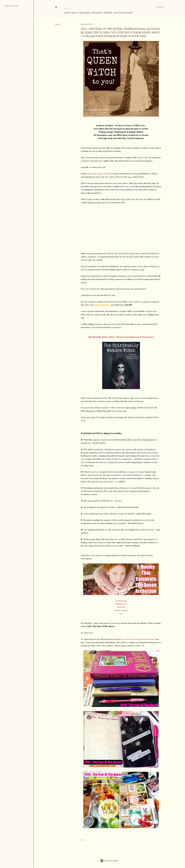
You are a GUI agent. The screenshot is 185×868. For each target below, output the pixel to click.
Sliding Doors (121, 604)
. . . (66, 7)
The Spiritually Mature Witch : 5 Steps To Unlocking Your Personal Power (121, 337)
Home (66, 13)
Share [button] (57, 24)
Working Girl (121, 601)
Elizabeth (121, 607)
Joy (121, 614)
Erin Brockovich (121, 610)
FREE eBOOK (84, 13)
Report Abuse (11, 6)
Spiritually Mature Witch (99, 174)
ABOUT (73, 13)
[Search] (160, 7)
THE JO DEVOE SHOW (122, 13)
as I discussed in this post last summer (138, 639)
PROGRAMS (96, 13)
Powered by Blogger (109, 861)
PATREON (107, 13)
